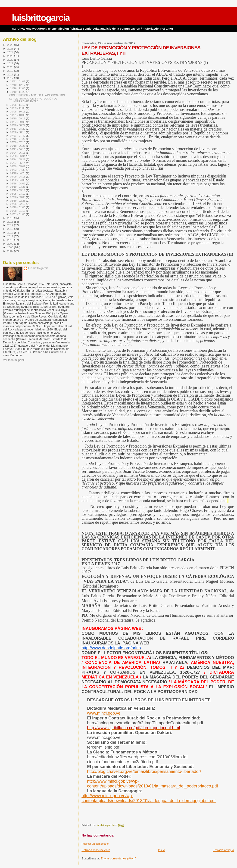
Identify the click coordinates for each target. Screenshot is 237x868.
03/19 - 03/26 (18, 187)
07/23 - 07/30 (18, 136)
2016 (11, 218)
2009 (11, 244)
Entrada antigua (223, 850)
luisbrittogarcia (41, 18)
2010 (11, 240)
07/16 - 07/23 (18, 139)
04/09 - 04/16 (18, 177)
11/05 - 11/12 (18, 105)
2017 (11, 78)
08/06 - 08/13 (18, 132)
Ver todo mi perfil (14, 360)
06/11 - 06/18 (18, 149)
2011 (11, 236)
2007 (11, 251)
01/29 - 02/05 (18, 207)
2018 (11, 74)
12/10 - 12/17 (18, 85)
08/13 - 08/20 (18, 129)
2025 (11, 48)
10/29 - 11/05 (18, 108)
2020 (11, 67)
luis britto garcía (38, 268)
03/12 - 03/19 (18, 190)
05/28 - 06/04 (18, 156)
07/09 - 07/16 (18, 142)
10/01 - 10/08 (18, 115)
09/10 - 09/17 (18, 118)
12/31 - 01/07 (18, 81)
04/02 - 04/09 (18, 180)
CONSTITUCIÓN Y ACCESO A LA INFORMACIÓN (37, 95)
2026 (11, 45)
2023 (11, 56)
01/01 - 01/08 (18, 214)
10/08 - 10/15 (18, 112)
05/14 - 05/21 (18, 159)
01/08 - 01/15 (18, 211)
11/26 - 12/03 (18, 88)
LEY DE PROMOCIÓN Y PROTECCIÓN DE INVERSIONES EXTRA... (33, 100)
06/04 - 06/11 (18, 153)
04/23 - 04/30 (18, 170)
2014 (11, 225)
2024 (11, 52)
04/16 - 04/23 (18, 173)
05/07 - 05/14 (18, 163)
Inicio (161, 850)
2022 (11, 60)
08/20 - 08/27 (18, 125)
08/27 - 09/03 (18, 122)
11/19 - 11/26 (18, 92)
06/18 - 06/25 (18, 146)
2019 (11, 71)
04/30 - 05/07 (18, 166)
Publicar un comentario (95, 844)
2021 (11, 63)
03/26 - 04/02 (18, 184)
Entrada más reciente (96, 850)
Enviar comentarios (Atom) (118, 858)
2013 (11, 229)
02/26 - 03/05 (18, 197)
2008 (11, 247)
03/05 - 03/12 (18, 194)
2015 (11, 222)
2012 (11, 232)
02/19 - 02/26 (18, 201)
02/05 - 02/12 (18, 204)
